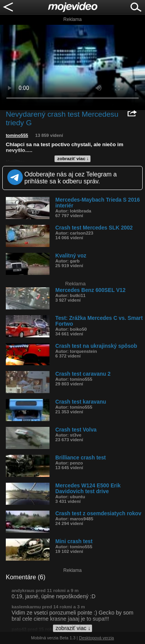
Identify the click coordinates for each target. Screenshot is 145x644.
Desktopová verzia (96, 638)
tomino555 (17, 135)
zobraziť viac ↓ (73, 159)
